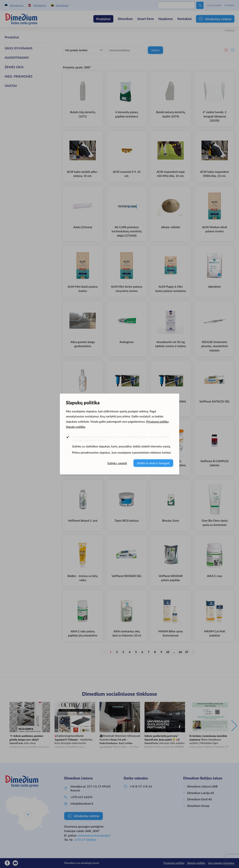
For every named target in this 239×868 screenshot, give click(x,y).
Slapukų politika (76, 427)
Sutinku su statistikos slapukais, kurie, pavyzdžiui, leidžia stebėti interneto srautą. (121, 446)
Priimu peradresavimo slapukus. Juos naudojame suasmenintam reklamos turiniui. (122, 452)
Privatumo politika (157, 422)
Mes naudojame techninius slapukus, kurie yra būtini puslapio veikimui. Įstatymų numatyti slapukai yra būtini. (121, 438)
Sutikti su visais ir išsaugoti (153, 463)
